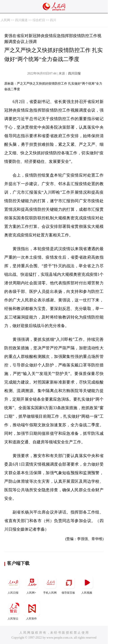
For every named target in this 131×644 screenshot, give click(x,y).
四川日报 (74, 73)
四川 (53, 20)
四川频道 (21, 20)
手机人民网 (50, 585)
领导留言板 (69, 585)
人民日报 (13, 585)
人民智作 (32, 610)
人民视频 (87, 585)
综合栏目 (39, 20)
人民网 (5, 20)
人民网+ (32, 585)
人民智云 (13, 610)
